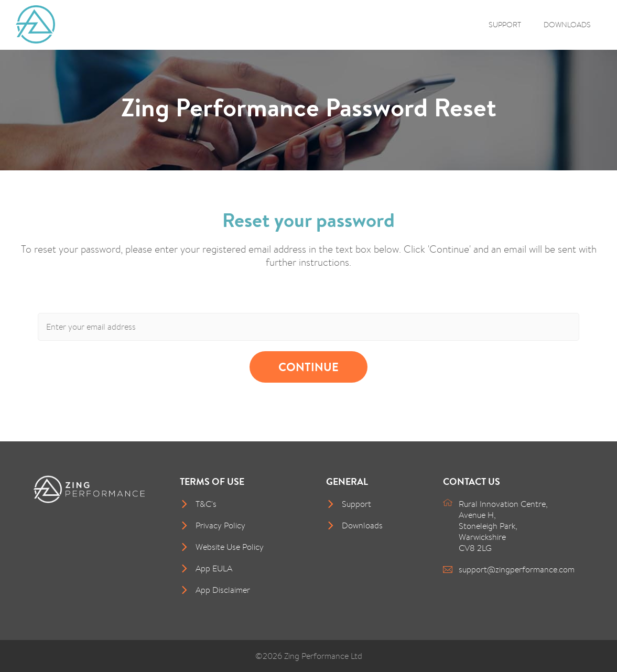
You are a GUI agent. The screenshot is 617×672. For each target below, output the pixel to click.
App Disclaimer (223, 590)
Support (505, 24)
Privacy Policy (220, 525)
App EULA (214, 568)
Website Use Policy (230, 547)
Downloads (567, 24)
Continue (308, 367)
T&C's (206, 504)
